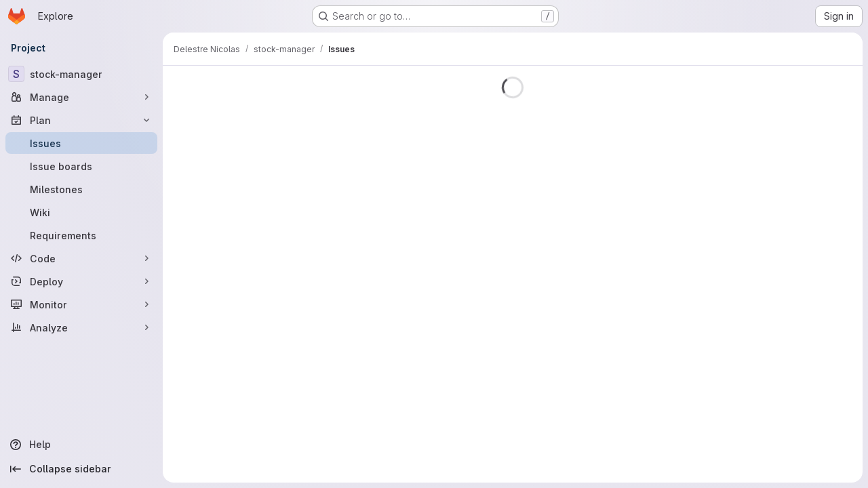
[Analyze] (81, 327)
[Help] (81, 445)
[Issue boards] (81, 166)
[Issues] (81, 143)
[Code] (81, 258)
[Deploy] (81, 281)
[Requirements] (81, 235)
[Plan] (81, 120)
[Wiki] (81, 212)
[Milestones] (81, 189)
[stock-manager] (81, 74)
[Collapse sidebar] (81, 469)
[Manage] (81, 97)
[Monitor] (81, 304)
